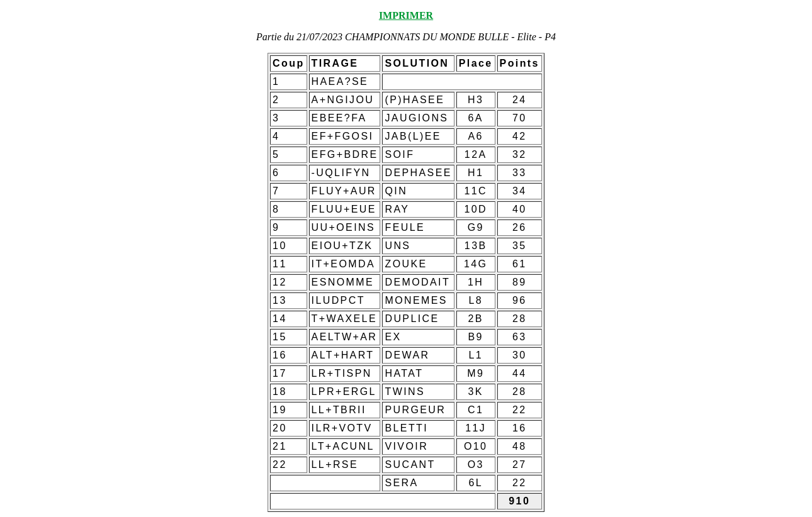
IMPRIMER (406, 15)
